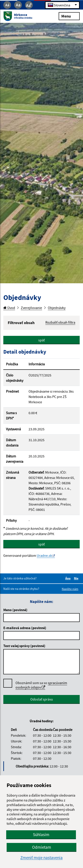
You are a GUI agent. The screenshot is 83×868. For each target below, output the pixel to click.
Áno (69, 578)
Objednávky (57, 308)
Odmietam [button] (42, 847)
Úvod (9, 308)
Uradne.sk (44, 555)
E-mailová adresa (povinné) (25, 628)
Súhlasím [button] (41, 835)
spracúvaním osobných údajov (41, 685)
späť (41, 340)
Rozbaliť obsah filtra (60, 322)
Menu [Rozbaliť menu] (69, 16)
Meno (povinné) (15, 610)
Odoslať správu (42, 699)
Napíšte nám (70, 589)
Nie (77, 578)
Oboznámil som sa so (41, 685)
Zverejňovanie (31, 308)
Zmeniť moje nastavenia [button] (41, 858)
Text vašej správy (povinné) (24, 646)
